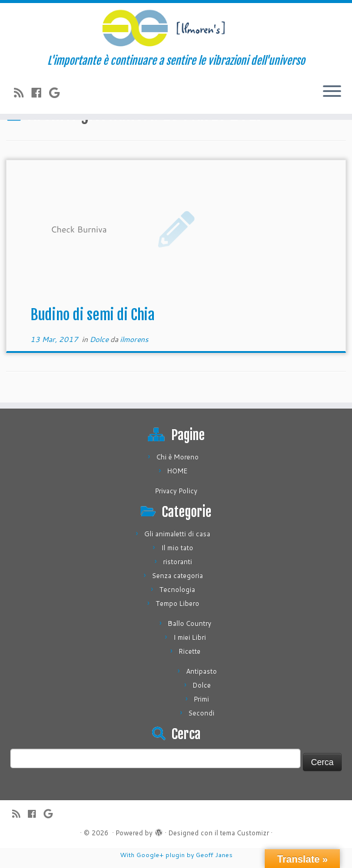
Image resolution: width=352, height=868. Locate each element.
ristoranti (178, 562)
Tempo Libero (178, 603)
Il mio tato (177, 548)
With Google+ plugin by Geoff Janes (176, 855)
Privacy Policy (176, 491)
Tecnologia (177, 590)
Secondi (201, 713)
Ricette (190, 651)
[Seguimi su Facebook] (40, 93)
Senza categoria (178, 576)
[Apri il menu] (332, 92)
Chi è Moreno (178, 457)
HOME (177, 471)
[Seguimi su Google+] (58, 93)
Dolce (100, 339)
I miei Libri (190, 637)
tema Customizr (244, 833)
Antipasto (201, 671)
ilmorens (134, 339)
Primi (201, 699)
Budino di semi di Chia (92, 315)
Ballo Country (190, 623)
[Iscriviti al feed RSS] (23, 93)
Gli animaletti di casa (177, 534)
